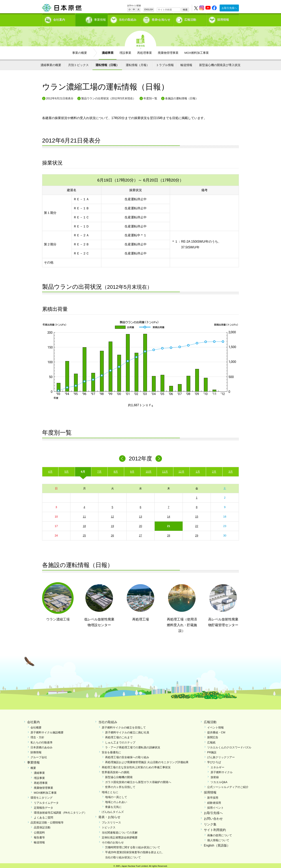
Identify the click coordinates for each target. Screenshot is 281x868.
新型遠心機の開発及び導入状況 (220, 64)
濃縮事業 (108, 51)
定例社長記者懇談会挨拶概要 (120, 836)
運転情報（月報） (138, 64)
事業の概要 (80, 51)
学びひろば (214, 761)
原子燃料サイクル (222, 771)
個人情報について (218, 839)
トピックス (109, 826)
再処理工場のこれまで (119, 736)
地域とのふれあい (116, 801)
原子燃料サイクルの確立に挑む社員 (127, 731)
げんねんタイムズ (113, 810)
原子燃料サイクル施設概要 (47, 731)
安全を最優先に (111, 751)
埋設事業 (125, 51)
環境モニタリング (42, 796)
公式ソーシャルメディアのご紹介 (228, 786)
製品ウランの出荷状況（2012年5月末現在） (109, 97)
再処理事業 (145, 51)
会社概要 (36, 726)
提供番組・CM (216, 731)
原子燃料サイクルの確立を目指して (124, 726)
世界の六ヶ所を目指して (120, 786)
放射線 (215, 776)
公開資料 (39, 831)
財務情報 (36, 751)
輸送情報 (186, 64)
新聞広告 (213, 736)
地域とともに (110, 791)
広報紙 (211, 741)
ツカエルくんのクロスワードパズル (229, 746)
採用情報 (223, 19)
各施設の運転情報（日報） (182, 97)
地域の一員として (116, 796)
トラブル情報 (165, 64)
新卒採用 (213, 796)
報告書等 (39, 836)
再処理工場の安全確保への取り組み (127, 756)
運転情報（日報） (107, 64)
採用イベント (215, 806)
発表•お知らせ (161, 19)
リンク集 (210, 823)
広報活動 (190, 19)
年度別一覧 (150, 97)
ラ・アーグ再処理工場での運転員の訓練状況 (133, 746)
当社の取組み (128, 19)
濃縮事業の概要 (51, 64)
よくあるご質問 (43, 816)
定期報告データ (43, 806)
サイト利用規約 (215, 828)
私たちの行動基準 (42, 741)
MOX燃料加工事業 (197, 51)
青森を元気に (113, 806)
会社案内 (59, 19)
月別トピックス (78, 64)
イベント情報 (215, 726)
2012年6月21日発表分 (60, 97)
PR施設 (212, 751)
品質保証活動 (42, 826)
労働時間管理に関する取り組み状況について (133, 846)
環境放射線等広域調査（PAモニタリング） (60, 811)
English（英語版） (217, 844)
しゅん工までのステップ (120, 741)
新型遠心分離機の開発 (119, 776)
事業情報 (92, 19)
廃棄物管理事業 (168, 51)
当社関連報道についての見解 (120, 831)
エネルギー (217, 766)
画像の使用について (220, 834)
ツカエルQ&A (219, 781)
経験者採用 (214, 801)
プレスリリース (111, 821)
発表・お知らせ (109, 816)
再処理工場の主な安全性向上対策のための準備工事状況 (136, 766)
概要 (33, 766)
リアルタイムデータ (46, 801)
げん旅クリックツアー (221, 756)
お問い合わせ (213, 817)
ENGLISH (149, 10)
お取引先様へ (229, 8)
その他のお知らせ (113, 841)
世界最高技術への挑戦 (116, 771)
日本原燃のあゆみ (42, 746)
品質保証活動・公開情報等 (47, 821)
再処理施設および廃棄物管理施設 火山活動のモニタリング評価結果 (147, 761)
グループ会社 (39, 756)
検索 (185, 10)
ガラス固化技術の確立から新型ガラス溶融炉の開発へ (138, 781)
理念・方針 (37, 736)
